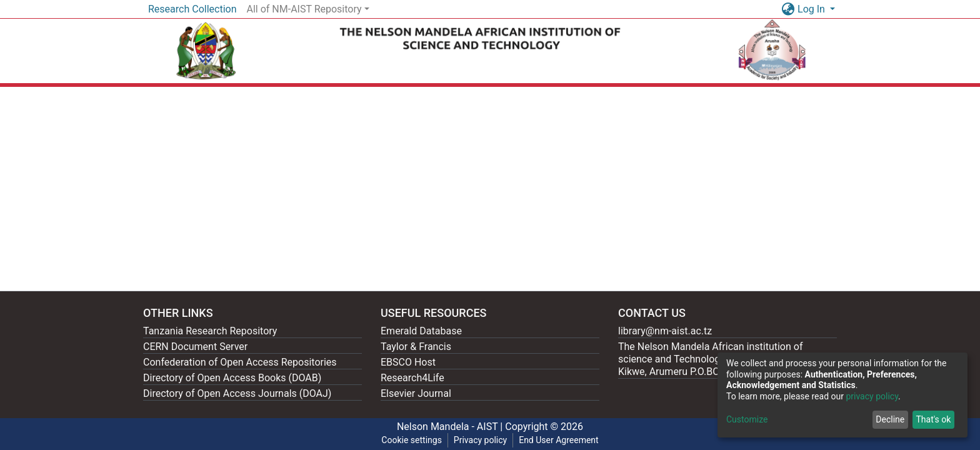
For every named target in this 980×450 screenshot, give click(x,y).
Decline (890, 419)
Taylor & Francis (416, 347)
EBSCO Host (408, 362)
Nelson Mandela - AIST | (451, 427)
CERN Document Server (195, 347)
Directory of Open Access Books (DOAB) (232, 378)
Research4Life (412, 378)
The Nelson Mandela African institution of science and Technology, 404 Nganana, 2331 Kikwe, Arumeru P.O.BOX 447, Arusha (717, 359)
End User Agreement (558, 440)
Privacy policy (480, 440)
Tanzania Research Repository (210, 331)
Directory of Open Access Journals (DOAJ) (237, 393)
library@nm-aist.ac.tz (665, 331)
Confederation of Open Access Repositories (240, 362)
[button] (788, 9)
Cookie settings (412, 440)
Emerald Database (421, 331)
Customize (747, 419)
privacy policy (872, 396)
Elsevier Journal (416, 393)
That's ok (933, 419)
